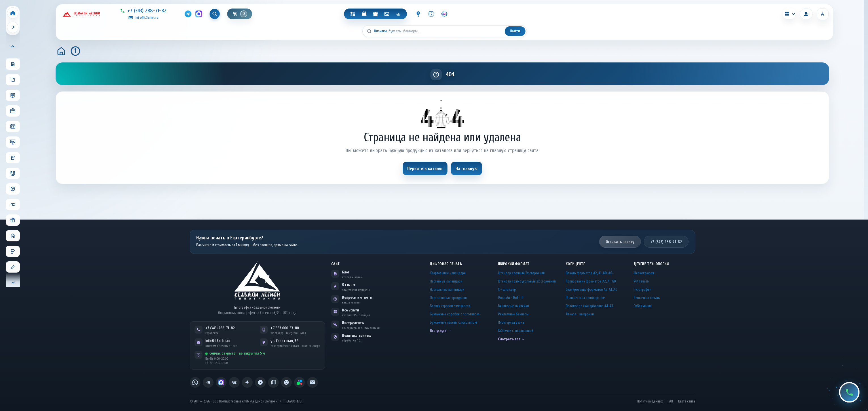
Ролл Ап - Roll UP (511, 298)
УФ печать (641, 281)
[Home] (13, 13)
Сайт (335, 264)
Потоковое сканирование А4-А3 (589, 306)
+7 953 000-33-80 (285, 328)
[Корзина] (240, 14)
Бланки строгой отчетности (450, 306)
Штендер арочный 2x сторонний (521, 273)
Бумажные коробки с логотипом (455, 314)
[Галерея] (387, 14)
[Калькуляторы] (789, 14)
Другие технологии (651, 264)
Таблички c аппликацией (516, 331)
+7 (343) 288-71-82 (666, 242)
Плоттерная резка (511, 322)
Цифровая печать (446, 264)
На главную (466, 168)
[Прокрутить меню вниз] (13, 282)
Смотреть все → (511, 339)
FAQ (670, 401)
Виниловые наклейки (513, 306)
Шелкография (644, 273)
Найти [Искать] (515, 31)
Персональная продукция (449, 298)
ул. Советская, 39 (284, 341)
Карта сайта (687, 401)
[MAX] (199, 14)
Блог (346, 272)
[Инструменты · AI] (444, 14)
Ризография (642, 289)
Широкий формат (514, 264)
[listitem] (195, 382)
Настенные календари (446, 281)
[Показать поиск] (215, 14)
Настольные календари (447, 289)
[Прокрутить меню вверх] (13, 47)
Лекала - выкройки (580, 314)
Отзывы (348, 285)
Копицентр (576, 264)
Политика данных (356, 335)
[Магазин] (364, 14)
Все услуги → (441, 331)
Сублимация (643, 306)
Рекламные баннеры (513, 314)
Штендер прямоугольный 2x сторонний (527, 281)
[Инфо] (431, 14)
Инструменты (353, 323)
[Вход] (806, 14)
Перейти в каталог (425, 168)
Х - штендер (507, 289)
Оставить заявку (620, 242)
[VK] (398, 14)
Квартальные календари (448, 273)
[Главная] (61, 51)
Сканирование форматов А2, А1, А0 (592, 289)
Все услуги (350, 310)
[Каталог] (353, 14)
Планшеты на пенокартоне (585, 298)
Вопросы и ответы (357, 297)
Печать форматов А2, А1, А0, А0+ (590, 273)
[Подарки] (375, 14)
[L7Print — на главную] (257, 280)
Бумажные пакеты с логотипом (453, 322)
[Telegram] (188, 14)
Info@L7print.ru (218, 341)
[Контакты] (418, 14)
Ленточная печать (647, 298)
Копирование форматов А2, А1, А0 (591, 281)
